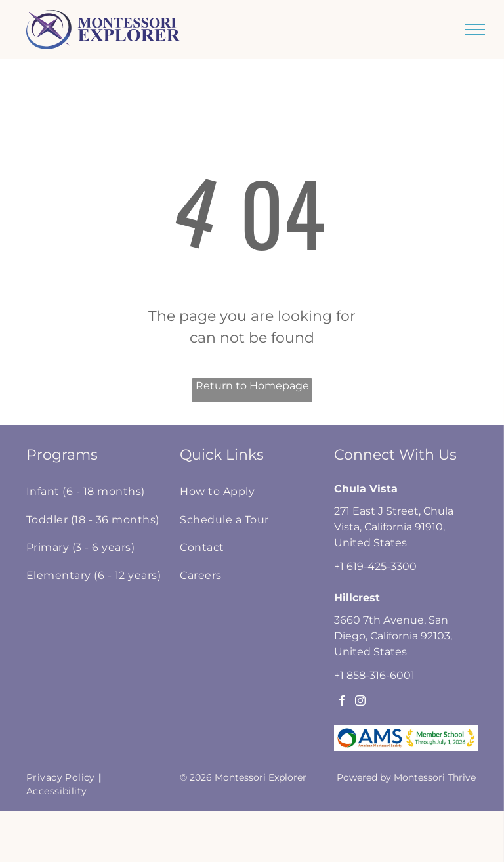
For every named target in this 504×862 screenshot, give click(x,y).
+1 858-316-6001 (374, 675)
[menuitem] (97, 492)
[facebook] (342, 702)
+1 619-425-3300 (375, 566)
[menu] (475, 30)
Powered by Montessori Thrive (406, 777)
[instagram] (360, 702)
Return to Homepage (252, 386)
